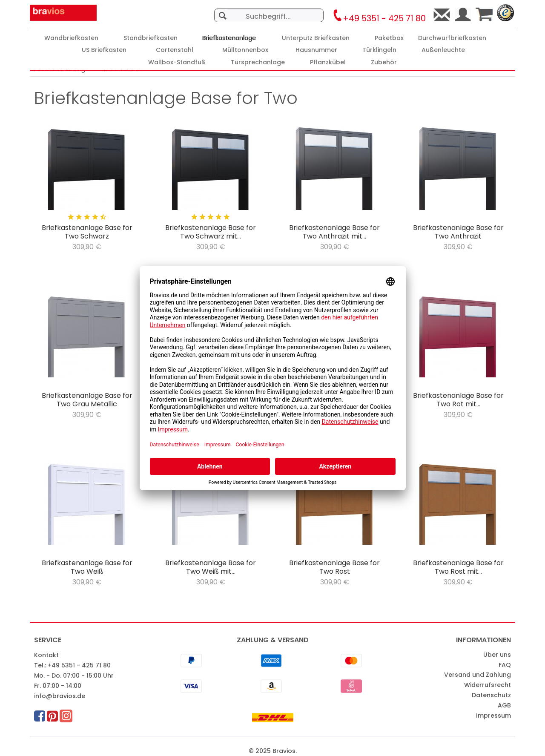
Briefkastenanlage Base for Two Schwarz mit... (211, 232)
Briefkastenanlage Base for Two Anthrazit (458, 232)
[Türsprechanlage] (258, 62)
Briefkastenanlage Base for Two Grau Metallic (87, 400)
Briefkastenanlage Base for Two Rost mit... (458, 567)
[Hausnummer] (316, 50)
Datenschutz (491, 695)
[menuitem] (269, 11)
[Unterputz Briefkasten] (316, 38)
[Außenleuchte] (443, 50)
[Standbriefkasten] (151, 38)
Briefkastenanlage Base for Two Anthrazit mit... (334, 232)
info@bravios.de (60, 696)
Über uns (497, 655)
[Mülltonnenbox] (245, 50)
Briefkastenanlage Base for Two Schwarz (87, 232)
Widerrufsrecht (488, 685)
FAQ (505, 665)
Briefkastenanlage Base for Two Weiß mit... (211, 567)
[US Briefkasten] (104, 50)
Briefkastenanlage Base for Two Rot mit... (458, 400)
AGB (504, 705)
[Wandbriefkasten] (71, 38)
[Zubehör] (384, 62)
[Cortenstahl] (175, 50)
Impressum (493, 716)
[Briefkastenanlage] (229, 38)
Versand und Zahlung (478, 675)
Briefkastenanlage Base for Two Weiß (87, 567)
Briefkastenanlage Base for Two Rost (334, 567)
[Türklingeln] (379, 50)
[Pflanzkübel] (328, 62)
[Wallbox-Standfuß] (177, 62)
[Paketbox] (389, 38)
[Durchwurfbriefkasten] (452, 38)
